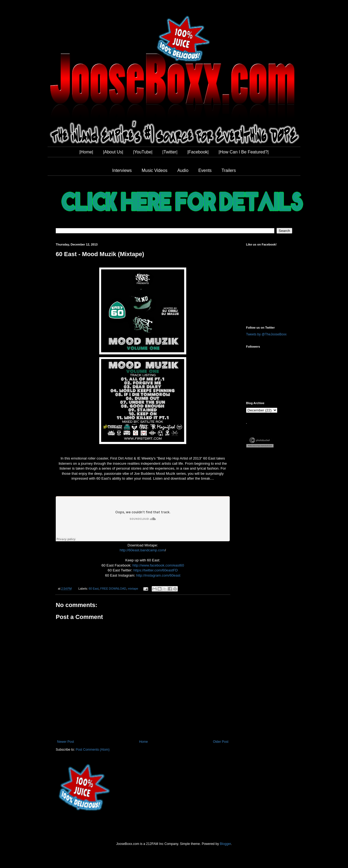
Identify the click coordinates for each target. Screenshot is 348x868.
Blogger (226, 844)
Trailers (229, 170)
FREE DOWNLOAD (113, 589)
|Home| (86, 152)
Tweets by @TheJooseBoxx (266, 334)
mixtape (133, 589)
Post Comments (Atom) (93, 750)
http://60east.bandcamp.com (142, 550)
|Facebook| (198, 152)
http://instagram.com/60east (158, 575)
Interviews (122, 170)
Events (205, 170)
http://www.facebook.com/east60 (158, 565)
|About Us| (113, 152)
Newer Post (66, 742)
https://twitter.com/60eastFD (155, 570)
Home (144, 742)
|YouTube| (143, 152)
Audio (183, 170)
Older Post (221, 742)
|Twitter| (170, 152)
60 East (94, 589)
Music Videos (155, 170)
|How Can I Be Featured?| (244, 152)
